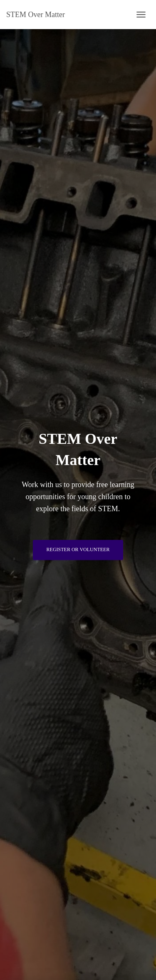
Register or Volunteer (78, 549)
